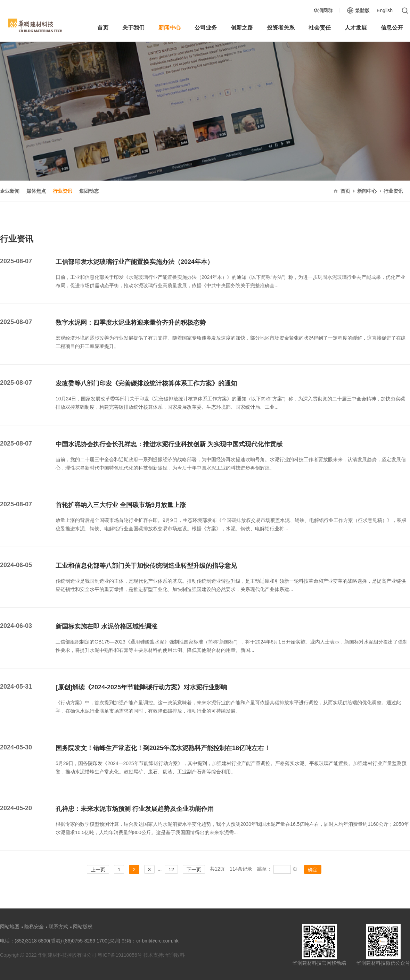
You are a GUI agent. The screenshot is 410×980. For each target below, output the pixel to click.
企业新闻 (10, 191)
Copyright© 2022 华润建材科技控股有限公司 (48, 955)
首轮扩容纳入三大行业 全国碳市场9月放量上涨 (121, 505)
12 (171, 870)
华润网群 (323, 10)
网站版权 (83, 927)
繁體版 (362, 10)
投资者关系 (281, 28)
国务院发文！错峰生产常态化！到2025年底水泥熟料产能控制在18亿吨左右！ (163, 748)
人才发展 (356, 28)
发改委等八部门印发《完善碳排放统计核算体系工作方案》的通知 (146, 383)
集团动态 (89, 191)
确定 (313, 870)
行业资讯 (63, 191)
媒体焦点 (36, 191)
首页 (103, 28)
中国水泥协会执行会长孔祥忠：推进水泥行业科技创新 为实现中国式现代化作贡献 (169, 444)
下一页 (194, 870)
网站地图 (10, 927)
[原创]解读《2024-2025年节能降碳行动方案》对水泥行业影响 (141, 687)
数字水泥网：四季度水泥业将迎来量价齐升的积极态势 (131, 323)
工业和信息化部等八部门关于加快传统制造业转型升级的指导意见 (146, 566)
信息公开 (392, 28)
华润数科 (175, 955)
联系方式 (58, 927)
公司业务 (206, 28)
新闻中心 (170, 28)
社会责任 (320, 28)
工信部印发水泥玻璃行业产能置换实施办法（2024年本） (134, 262)
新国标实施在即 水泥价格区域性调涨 (106, 626)
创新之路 (242, 28)
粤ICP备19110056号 (121, 955)
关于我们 (133, 28)
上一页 (98, 870)
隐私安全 (34, 927)
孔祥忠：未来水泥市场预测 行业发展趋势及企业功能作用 (135, 809)
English (385, 10)
